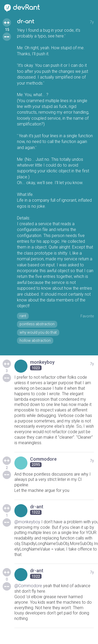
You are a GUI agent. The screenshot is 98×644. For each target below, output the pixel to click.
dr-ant (26, 22)
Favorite (87, 316)
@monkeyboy (27, 522)
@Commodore (28, 586)
